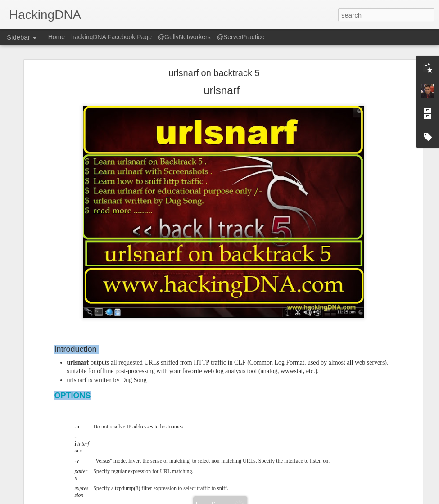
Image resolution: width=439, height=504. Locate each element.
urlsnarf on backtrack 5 (214, 73)
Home (57, 37)
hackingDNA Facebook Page (111, 37)
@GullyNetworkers (184, 37)
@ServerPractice (241, 37)
